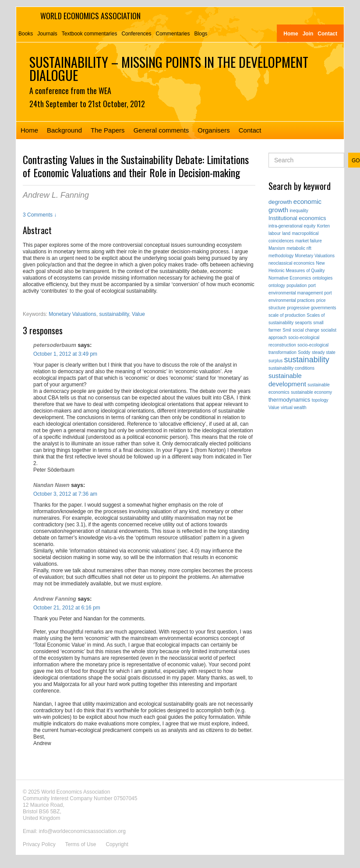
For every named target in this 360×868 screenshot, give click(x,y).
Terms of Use (81, 844)
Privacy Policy (39, 844)
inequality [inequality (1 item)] (299, 211)
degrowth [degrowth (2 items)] (280, 202)
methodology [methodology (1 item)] (281, 256)
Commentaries (173, 34)
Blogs (201, 34)
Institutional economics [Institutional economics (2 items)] (297, 218)
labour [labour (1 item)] (275, 233)
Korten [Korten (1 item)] (323, 226)
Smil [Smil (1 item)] (287, 330)
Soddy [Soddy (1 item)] (304, 352)
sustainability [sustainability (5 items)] (307, 360)
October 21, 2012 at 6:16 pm (67, 608)
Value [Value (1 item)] (274, 408)
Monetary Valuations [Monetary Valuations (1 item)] (315, 256)
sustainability (114, 314)
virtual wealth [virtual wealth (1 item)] (293, 408)
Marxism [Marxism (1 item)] (277, 248)
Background (64, 130)
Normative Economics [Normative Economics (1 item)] (290, 278)
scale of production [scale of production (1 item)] (287, 315)
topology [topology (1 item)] (320, 400)
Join (308, 34)
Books (26, 34)
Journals (47, 34)
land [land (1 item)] (286, 233)
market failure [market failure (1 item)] (309, 241)
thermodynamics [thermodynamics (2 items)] (289, 400)
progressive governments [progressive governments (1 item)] (311, 308)
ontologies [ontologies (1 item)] (323, 278)
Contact (327, 34)
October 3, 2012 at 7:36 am (65, 494)
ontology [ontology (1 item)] (277, 285)
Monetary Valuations (72, 314)
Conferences (136, 34)
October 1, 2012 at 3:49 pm (65, 354)
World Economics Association (90, 16)
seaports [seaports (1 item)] (304, 323)
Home (291, 34)
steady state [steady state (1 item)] (324, 352)
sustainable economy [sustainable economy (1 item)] (311, 392)
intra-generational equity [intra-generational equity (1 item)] (292, 226)
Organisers (214, 130)
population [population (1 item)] (296, 285)
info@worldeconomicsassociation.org (82, 831)
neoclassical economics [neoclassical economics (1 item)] (291, 263)
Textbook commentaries (90, 34)
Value (138, 314)
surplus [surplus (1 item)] (275, 361)
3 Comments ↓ (40, 215)
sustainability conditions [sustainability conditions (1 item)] (291, 368)
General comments (161, 130)
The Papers (108, 130)
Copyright (117, 844)
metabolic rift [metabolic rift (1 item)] (299, 248)
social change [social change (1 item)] (306, 330)
